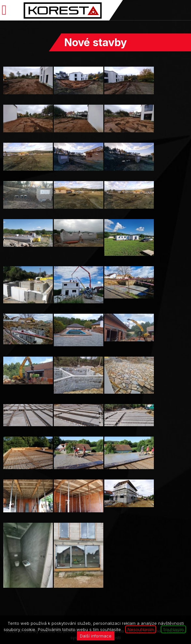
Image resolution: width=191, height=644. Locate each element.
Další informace (96, 636)
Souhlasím (173, 629)
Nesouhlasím (141, 629)
